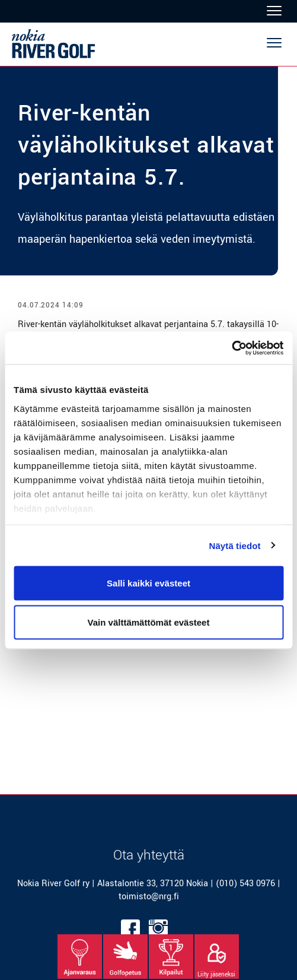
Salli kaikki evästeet (148, 583)
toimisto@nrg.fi (149, 897)
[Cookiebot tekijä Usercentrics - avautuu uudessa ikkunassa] (231, 348)
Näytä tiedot (235, 545)
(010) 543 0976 (245, 884)
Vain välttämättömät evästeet (149, 622)
